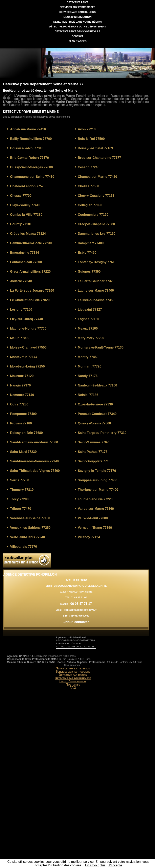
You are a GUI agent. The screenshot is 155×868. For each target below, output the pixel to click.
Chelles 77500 (88, 186)
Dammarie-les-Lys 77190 (96, 234)
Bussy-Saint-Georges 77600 (31, 167)
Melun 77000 (20, 338)
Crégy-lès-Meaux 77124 (28, 234)
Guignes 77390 (89, 272)
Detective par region (73, 675)
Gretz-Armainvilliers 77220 (30, 272)
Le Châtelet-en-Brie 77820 (30, 300)
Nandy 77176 (88, 376)
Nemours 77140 (22, 395)
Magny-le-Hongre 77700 (28, 328)
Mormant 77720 (90, 366)
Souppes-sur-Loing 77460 (97, 480)
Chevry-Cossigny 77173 (96, 196)
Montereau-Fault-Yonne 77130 (101, 347)
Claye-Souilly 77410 (25, 205)
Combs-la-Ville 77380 (26, 215)
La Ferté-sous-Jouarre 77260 (32, 291)
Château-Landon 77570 (28, 186)
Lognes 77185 (88, 319)
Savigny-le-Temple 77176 (97, 471)
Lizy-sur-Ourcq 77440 (27, 319)
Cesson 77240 (88, 167)
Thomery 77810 (22, 490)
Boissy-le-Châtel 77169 (95, 148)
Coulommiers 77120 (93, 215)
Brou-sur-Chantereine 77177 (99, 158)
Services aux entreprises (73, 668)
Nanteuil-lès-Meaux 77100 (97, 385)
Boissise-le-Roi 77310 (27, 148)
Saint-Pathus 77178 (93, 452)
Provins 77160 (21, 423)
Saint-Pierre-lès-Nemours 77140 (34, 461)
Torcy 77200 (19, 499)
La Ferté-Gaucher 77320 (96, 281)
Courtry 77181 (21, 224)
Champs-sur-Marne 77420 (97, 177)
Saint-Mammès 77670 (94, 442)
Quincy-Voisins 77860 (94, 423)
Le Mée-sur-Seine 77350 (96, 300)
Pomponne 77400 (23, 414)
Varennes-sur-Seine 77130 (30, 518)
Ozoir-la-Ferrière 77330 (95, 404)
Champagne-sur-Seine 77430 (32, 177)
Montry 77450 (88, 357)
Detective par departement (73, 678)
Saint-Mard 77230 (23, 452)
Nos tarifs (73, 684)
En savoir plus (95, 865)
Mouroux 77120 (22, 376)
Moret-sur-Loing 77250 (27, 366)
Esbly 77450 (87, 253)
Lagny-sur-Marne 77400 (96, 291)
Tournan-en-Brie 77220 (95, 499)
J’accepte (115, 865)
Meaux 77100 (88, 328)
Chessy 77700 (21, 196)
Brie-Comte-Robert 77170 (29, 158)
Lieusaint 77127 (90, 309)
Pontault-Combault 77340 (97, 414)
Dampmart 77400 (91, 243)
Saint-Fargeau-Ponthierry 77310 (102, 433)
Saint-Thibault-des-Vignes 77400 (35, 471)
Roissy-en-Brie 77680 (26, 433)
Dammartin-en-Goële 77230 (31, 243)
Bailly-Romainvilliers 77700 (31, 139)
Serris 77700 (20, 480)
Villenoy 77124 (89, 537)
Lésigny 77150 (21, 309)
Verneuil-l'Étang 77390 (95, 528)
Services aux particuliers (73, 672)
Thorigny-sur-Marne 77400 (98, 490)
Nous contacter (77, 622)
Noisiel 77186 (88, 395)
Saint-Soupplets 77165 (95, 461)
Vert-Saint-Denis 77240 (28, 537)
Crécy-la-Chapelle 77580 (96, 224)
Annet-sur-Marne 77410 (28, 129)
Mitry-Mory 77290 (91, 338)
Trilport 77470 (21, 509)
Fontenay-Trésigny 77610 (97, 262)
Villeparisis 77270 (24, 547)
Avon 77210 (87, 129)
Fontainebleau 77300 (26, 262)
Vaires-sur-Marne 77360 (96, 509)
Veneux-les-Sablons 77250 (30, 528)
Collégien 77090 (90, 205)
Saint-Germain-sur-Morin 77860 (34, 442)
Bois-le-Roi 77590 (91, 139)
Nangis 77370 (20, 385)
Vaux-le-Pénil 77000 (93, 518)
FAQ (73, 688)
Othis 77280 (19, 404)
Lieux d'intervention (73, 681)
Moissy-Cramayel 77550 (28, 347)
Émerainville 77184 (25, 253)
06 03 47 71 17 (81, 604)
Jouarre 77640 (21, 281)
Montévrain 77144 (24, 357)
